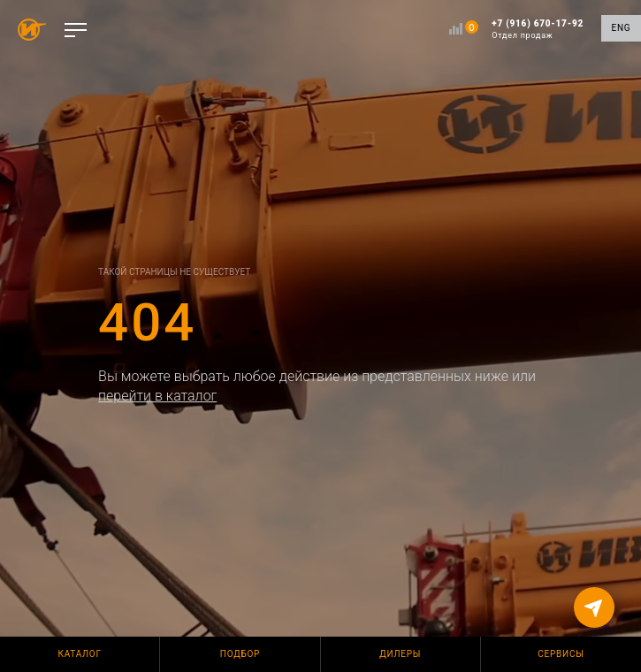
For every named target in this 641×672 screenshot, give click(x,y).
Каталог (80, 654)
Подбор (240, 654)
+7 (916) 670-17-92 (538, 30)
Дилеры (400, 654)
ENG (622, 28)
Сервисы (561, 654)
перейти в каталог (157, 396)
